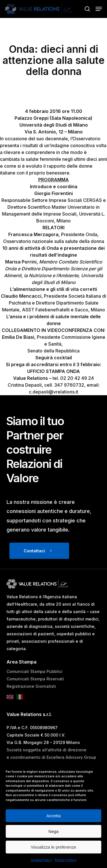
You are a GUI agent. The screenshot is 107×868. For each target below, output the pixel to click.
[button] (99, 9)
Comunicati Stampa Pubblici (35, 671)
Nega (54, 831)
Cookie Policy (41, 860)
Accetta (53, 816)
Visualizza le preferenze (53, 847)
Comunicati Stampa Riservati (35, 679)
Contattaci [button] (34, 551)
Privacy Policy (66, 860)
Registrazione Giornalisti (31, 686)
